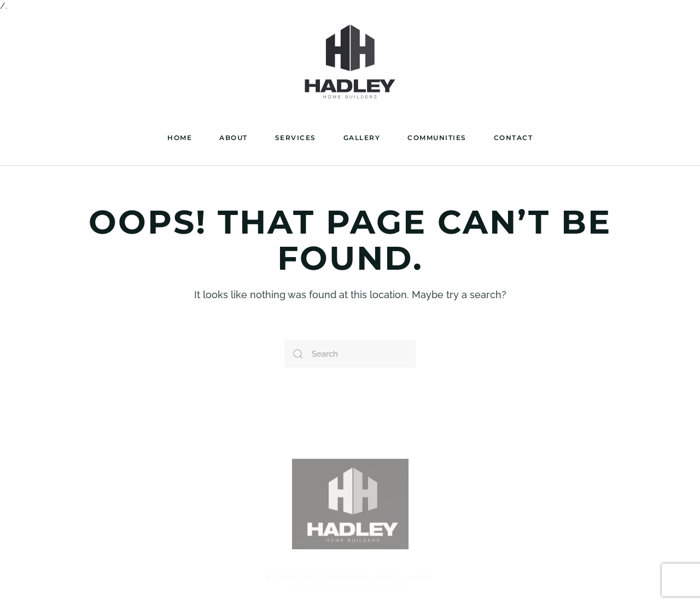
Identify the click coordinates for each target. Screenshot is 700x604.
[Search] (350, 354)
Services (296, 138)
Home (180, 138)
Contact (514, 138)
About (234, 138)
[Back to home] (350, 62)
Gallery (362, 138)
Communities (437, 138)
